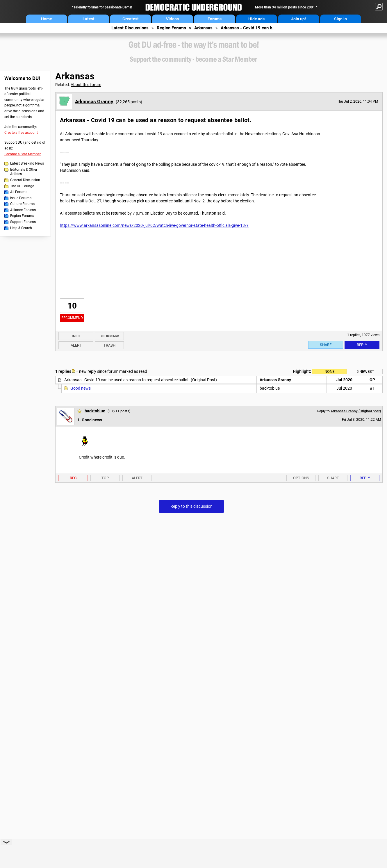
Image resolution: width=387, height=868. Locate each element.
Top (105, 478)
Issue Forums (21, 198)
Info (76, 336)
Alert (76, 345)
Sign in (340, 19)
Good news (81, 388)
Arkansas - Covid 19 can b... (248, 28)
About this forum (86, 85)
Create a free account (21, 133)
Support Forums (23, 222)
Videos (172, 19)
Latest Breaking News (27, 163)
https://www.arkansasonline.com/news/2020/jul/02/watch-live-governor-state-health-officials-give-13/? (154, 225)
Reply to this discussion (191, 506)
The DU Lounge (22, 186)
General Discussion (25, 180)
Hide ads (256, 19)
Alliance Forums (23, 210)
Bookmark (109, 336)
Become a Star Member (23, 154)
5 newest (365, 371)
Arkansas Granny (94, 101)
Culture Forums (22, 204)
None (329, 371)
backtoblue (95, 411)
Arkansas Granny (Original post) (356, 411)
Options (301, 478)
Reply (362, 345)
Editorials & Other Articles (24, 172)
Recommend (72, 318)
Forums (215, 19)
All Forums (19, 192)
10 (72, 306)
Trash (109, 345)
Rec (73, 478)
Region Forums (171, 28)
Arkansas (203, 28)
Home (47, 19)
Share (326, 345)
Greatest (131, 19)
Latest (89, 19)
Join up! (298, 19)
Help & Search (21, 228)
